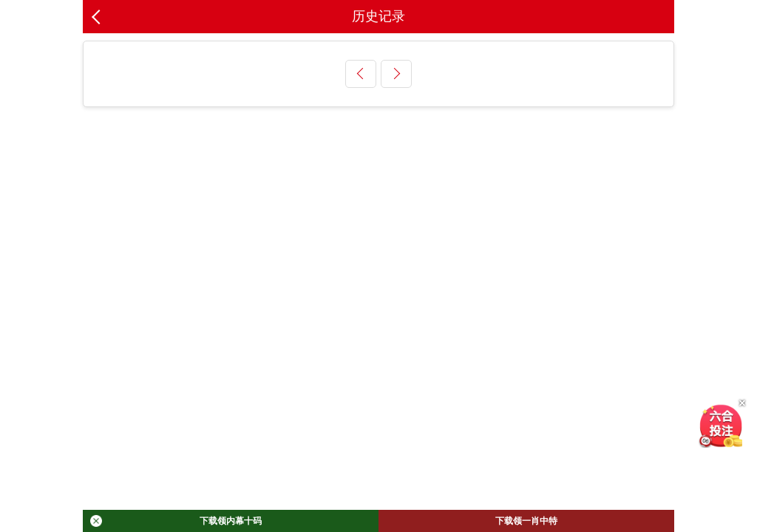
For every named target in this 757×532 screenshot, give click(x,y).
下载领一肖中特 (526, 521)
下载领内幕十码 (176, 521)
